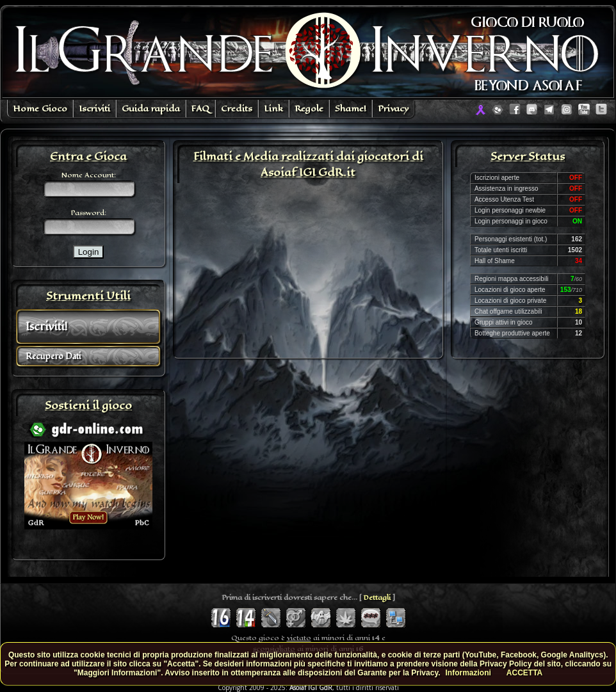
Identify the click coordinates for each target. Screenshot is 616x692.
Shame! (351, 109)
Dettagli (377, 598)
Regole (309, 109)
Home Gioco (40, 109)
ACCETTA (524, 673)
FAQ (200, 109)
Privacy (393, 109)
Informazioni (468, 673)
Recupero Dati (53, 356)
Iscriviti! (46, 327)
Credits (237, 109)
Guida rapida (151, 109)
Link (273, 109)
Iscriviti (94, 109)
